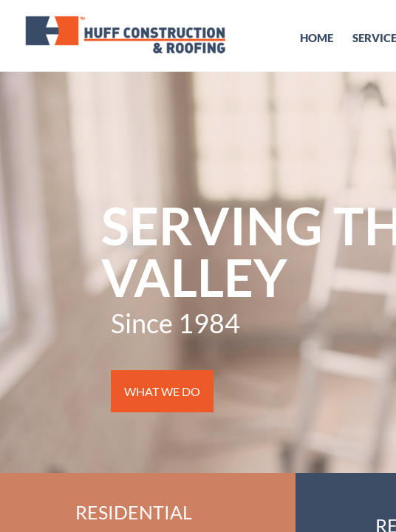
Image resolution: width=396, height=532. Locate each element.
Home (317, 38)
